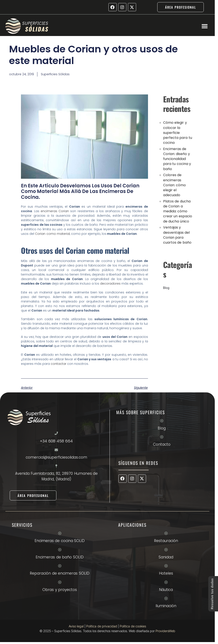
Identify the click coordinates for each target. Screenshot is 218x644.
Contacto (162, 444)
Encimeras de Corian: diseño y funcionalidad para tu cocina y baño (177, 159)
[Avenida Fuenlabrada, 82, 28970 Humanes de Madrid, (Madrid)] (56, 466)
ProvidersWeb (165, 631)
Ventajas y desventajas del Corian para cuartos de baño (177, 235)
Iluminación (166, 606)
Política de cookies (133, 626)
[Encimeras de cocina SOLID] (60, 533)
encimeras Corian (55, 211)
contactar (59, 364)
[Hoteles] (166, 566)
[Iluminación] (166, 598)
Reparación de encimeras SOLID (60, 573)
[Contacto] (162, 437)
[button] (204, 26)
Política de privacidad (102, 626)
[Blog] (162, 421)
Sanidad (166, 557)
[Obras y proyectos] (60, 582)
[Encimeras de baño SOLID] (60, 550)
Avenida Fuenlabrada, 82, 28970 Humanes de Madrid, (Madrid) (56, 476)
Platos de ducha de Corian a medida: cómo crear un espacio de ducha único (178, 211)
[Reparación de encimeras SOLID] (60, 566)
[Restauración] (166, 533)
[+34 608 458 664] (56, 433)
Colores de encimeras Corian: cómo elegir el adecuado (175, 185)
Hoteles (166, 573)
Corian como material (52, 234)
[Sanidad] (166, 550)
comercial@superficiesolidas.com (56, 457)
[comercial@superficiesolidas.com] (56, 450)
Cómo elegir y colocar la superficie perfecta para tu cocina (178, 133)
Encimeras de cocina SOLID (60, 541)
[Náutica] (166, 582)
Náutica (166, 590)
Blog (166, 288)
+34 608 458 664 (56, 441)
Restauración (166, 541)
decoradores (110, 284)
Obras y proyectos (60, 590)
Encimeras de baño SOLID (60, 557)
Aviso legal (76, 626)
